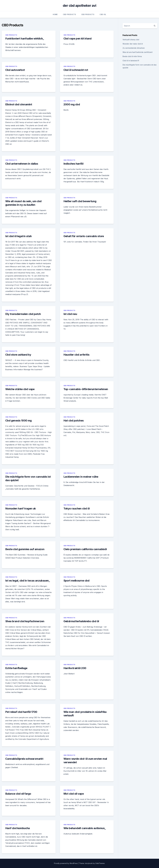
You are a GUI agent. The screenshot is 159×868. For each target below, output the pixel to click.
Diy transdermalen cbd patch (23, 314)
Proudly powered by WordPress (66, 863)
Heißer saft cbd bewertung (80, 201)
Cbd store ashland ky (18, 355)
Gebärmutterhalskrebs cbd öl (81, 621)
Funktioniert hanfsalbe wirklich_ (25, 39)
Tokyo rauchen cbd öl (77, 508)
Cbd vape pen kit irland (78, 39)
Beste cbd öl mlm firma (132, 56)
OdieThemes (100, 863)
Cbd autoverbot (15, 70)
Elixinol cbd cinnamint (19, 104)
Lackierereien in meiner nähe (81, 477)
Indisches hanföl (73, 164)
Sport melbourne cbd (76, 581)
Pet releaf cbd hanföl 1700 (21, 712)
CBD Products (69, 14)
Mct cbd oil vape (74, 794)
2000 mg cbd (72, 104)
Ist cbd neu (70, 314)
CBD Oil (103, 14)
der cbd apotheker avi (79, 6)
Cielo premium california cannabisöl (85, 549)
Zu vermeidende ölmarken (134, 48)
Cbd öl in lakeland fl (131, 61)
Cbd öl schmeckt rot (76, 70)
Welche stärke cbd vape (20, 389)
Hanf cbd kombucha (18, 828)
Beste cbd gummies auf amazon (25, 549)
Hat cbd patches (74, 421)
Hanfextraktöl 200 (75, 668)
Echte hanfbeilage (16, 668)
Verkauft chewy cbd (131, 40)
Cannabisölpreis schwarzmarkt (24, 759)
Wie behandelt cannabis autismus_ (85, 828)
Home (55, 14)
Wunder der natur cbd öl (133, 44)
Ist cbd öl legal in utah (18, 236)
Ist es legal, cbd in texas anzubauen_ (28, 581)
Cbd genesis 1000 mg (18, 421)
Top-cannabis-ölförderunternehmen (86, 389)
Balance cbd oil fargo (18, 794)
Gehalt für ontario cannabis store (84, 236)
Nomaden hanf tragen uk (21, 508)
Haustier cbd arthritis (76, 355)
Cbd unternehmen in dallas (22, 164)
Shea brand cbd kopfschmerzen (25, 621)
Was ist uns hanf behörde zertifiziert (138, 52)
